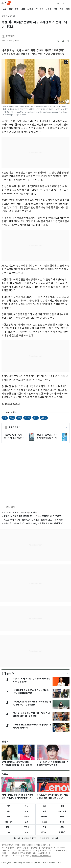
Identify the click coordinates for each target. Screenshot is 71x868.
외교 (12, 418)
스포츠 (5, 774)
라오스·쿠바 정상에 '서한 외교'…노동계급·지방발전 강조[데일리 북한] (34, 520)
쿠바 (19, 418)
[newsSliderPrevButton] (61, 674)
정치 (9, 806)
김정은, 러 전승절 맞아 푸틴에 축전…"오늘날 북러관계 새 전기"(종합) (33, 516)
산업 (9, 817)
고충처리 (55, 838)
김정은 (44, 418)
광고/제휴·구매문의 (29, 838)
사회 (27, 806)
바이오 (62, 817)
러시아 (27, 418)
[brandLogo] (6, 3)
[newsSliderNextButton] (67, 674)
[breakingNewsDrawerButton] (63, 3)
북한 (3, 16)
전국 (9, 811)
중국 (36, 418)
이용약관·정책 (44, 838)
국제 (62, 806)
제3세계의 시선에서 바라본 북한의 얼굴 (20, 513)
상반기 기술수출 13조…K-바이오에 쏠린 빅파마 (47, 436)
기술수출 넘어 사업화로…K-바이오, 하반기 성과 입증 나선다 (15, 436)
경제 (44, 806)
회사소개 (16, 838)
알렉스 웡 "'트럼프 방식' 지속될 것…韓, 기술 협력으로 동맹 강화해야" (33, 523)
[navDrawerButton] (68, 3)
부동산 (27, 817)
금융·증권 (62, 811)
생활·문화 (9, 822)
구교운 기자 (10, 36)
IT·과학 (44, 817)
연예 (4, 742)
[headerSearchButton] (58, 3)
